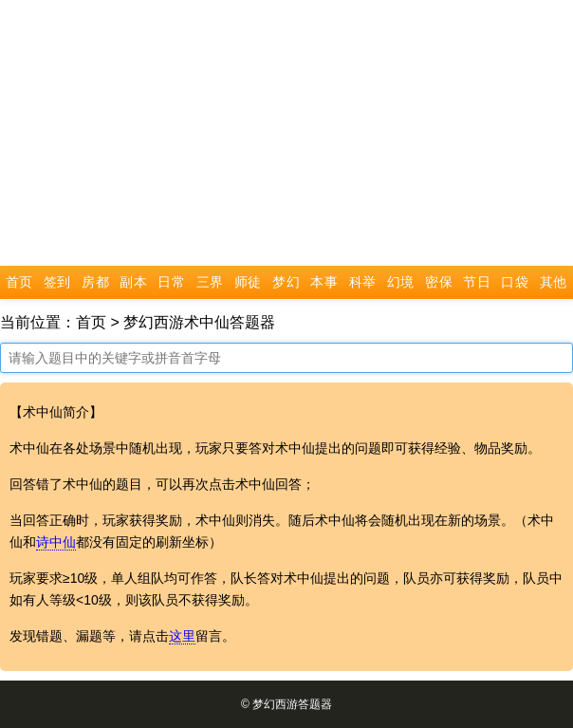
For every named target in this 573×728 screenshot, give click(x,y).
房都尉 (95, 287)
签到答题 (57, 287)
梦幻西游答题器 (292, 704)
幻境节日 (401, 287)
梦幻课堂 (286, 287)
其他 (554, 282)
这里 (182, 636)
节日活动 (477, 287)
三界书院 (210, 287)
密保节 (439, 287)
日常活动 (171, 287)
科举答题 (363, 287)
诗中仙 (56, 542)
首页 (19, 282)
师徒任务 (248, 287)
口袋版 (515, 287)
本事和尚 (324, 287)
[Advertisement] (286, 133)
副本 (133, 282)
